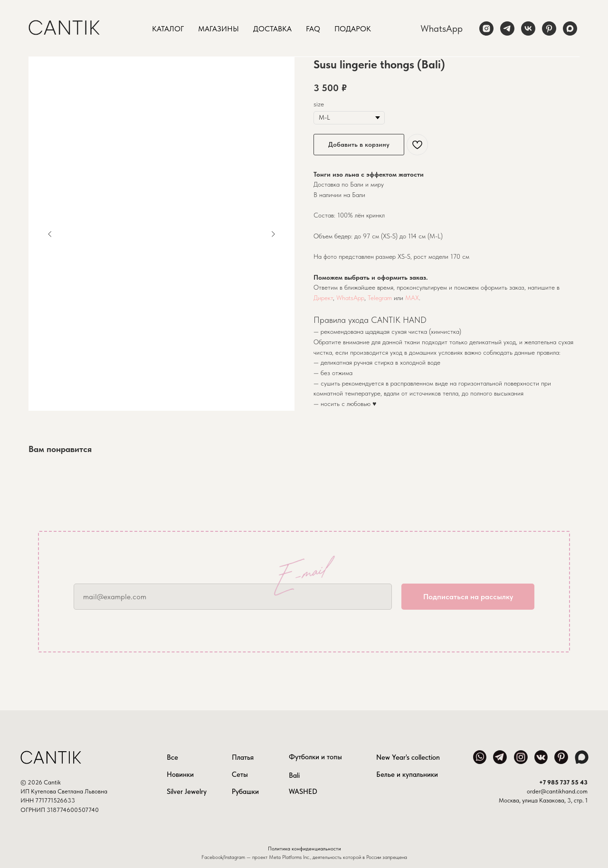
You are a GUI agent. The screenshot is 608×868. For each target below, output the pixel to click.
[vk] (528, 28)
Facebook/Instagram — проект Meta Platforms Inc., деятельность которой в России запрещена (304, 857)
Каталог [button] (168, 29)
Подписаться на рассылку (468, 597)
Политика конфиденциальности (304, 849)
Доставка (272, 29)
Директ (323, 298)
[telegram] (507, 28)
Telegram (380, 298)
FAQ (313, 29)
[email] (233, 597)
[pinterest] (549, 28)
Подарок (353, 29)
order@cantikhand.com (557, 791)
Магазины (218, 29)
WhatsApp (442, 28)
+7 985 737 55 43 (563, 782)
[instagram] (486, 28)
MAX (412, 298)
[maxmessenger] (570, 28)
